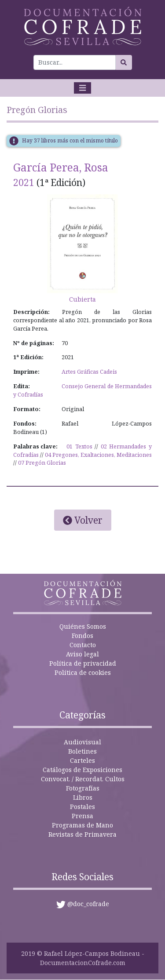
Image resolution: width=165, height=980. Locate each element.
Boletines (82, 751)
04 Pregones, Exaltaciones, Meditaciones (98, 455)
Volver (83, 520)
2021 (24, 182)
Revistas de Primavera (82, 834)
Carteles (82, 760)
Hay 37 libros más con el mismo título (70, 140)
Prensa (82, 816)
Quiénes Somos (83, 626)
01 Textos (79, 446)
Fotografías (83, 788)
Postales (82, 807)
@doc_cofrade (88, 904)
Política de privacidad (83, 663)
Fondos (82, 636)
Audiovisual (82, 742)
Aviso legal (82, 654)
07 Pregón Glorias (42, 463)
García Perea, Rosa (61, 167)
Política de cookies (83, 672)
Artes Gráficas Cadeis (89, 372)
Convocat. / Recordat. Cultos (83, 779)
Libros (83, 797)
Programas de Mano (82, 825)
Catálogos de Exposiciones (82, 770)
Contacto (83, 645)
